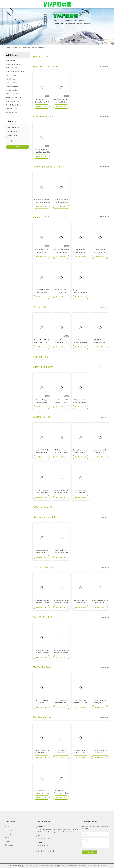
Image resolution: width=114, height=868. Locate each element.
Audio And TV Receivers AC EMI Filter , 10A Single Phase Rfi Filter (61, 342)
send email (90, 852)
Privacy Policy (12, 866)
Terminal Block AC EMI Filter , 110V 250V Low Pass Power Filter (42, 342)
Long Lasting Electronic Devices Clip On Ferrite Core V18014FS (61, 653)
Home (8, 48)
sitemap (21, 866)
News (7, 838)
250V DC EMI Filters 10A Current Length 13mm (61, 292)
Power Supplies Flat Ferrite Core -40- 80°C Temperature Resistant (61, 793)
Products (8, 834)
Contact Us (9, 845)
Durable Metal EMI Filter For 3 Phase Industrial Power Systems (42, 152)
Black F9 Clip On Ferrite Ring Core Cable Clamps (100, 603)
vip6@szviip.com (14, 132)
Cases (7, 841)
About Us (8, 830)
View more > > (104, 67)
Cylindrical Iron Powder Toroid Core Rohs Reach (61, 202)
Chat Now (18, 147)
